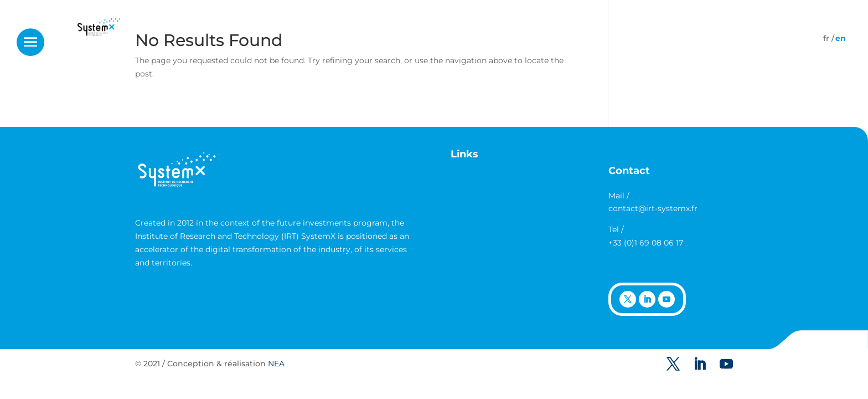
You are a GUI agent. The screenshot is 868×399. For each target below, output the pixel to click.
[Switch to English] (841, 38)
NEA (276, 364)
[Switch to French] (826, 38)
